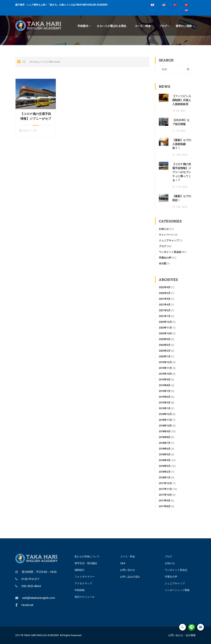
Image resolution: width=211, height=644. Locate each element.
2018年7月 (165, 443)
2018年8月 (165, 437)
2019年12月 (165, 362)
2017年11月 (165, 489)
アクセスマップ (83, 583)
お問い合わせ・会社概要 (182, 635)
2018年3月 (165, 466)
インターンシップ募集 (177, 590)
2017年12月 (165, 483)
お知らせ (164, 229)
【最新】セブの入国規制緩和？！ (182, 144)
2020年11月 (165, 328)
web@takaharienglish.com (39, 598)
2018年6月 (165, 449)
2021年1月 (165, 316)
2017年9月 (165, 501)
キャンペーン (166, 235)
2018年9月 (165, 431)
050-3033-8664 (31, 586)
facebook (27, 605)
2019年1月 (165, 408)
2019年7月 (165, 391)
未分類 (163, 263)
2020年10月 (165, 333)
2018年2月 (165, 472)
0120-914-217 (30, 579)
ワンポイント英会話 (170, 252)
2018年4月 (165, 460)
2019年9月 (165, 380)
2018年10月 (165, 426)
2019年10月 (165, 374)
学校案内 (83, 26)
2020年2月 (165, 351)
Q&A (123, 563)
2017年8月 (165, 506)
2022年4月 (165, 287)
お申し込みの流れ (130, 577)
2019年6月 (165, 397)
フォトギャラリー (85, 577)
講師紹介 (80, 570)
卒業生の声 (165, 258)
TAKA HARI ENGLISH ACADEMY (41, 635)
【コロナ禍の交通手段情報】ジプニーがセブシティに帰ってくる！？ (182, 172)
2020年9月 (165, 339)
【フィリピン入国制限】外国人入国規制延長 (182, 100)
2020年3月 (165, 345)
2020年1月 (165, 356)
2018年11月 (165, 420)
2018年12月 (165, 414)
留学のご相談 (184, 26)
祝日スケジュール (85, 597)
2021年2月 (165, 310)
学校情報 (80, 590)
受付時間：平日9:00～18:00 (39, 572)
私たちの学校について (87, 556)
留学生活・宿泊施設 (86, 563)
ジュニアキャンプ (169, 240)
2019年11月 (165, 368)
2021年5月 (165, 299)
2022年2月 (165, 293)
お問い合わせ (128, 570)
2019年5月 (165, 403)
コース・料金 (143, 26)
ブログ (163, 26)
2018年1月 (165, 478)
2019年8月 (165, 385)
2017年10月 (165, 495)
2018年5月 (165, 454)
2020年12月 (165, 322)
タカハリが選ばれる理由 (111, 26)
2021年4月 (165, 305)
